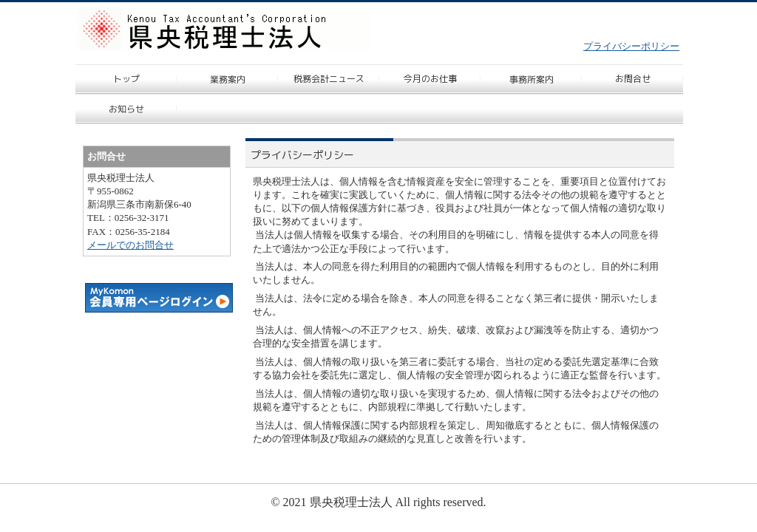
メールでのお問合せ (130, 245)
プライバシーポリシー (631, 46)
